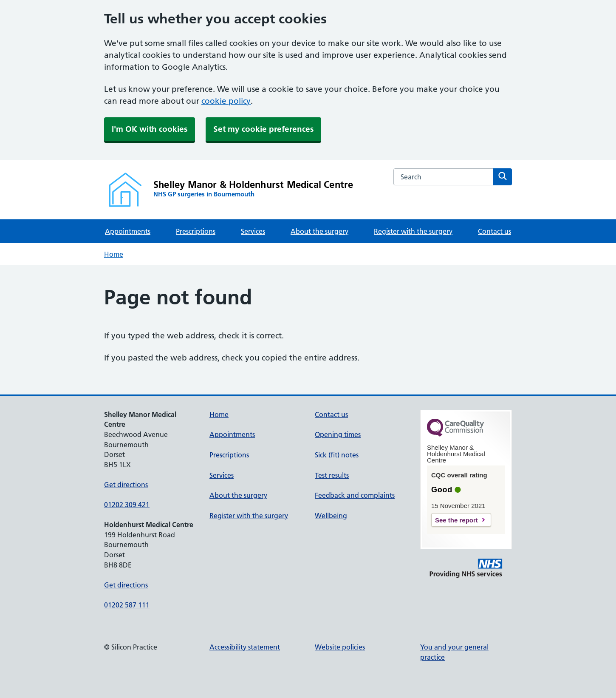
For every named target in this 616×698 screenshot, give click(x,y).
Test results (332, 475)
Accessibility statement (245, 647)
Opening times (338, 434)
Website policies (340, 647)
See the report (456, 520)
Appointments (128, 231)
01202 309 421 (127, 505)
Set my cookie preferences (263, 129)
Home (114, 254)
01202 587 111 (127, 605)
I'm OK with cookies (150, 129)
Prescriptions (196, 231)
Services (253, 231)
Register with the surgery (413, 231)
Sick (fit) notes (337, 455)
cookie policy (226, 101)
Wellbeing (331, 516)
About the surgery (319, 231)
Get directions (126, 485)
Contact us (494, 231)
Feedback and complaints (355, 495)
